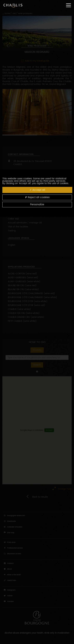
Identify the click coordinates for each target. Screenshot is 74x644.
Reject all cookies (37, 197)
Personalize (37, 204)
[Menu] (68, 5)
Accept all (37, 190)
